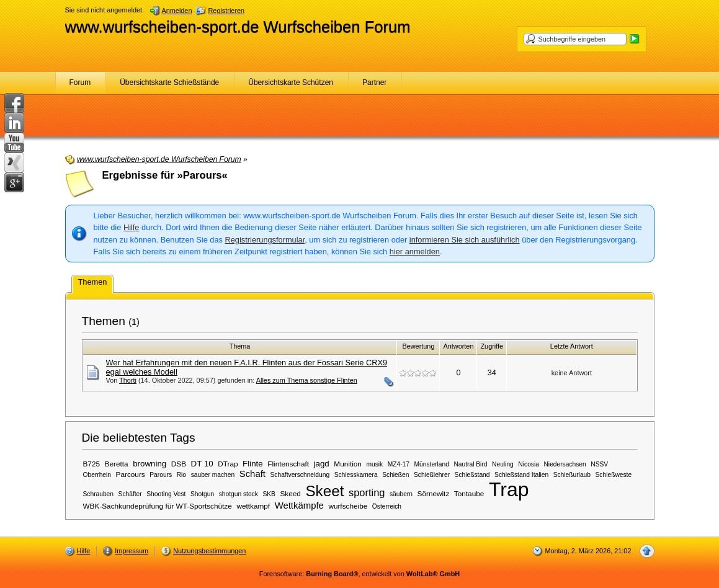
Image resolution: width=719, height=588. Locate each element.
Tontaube (469, 493)
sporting (367, 492)
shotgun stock (239, 494)
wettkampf (253, 506)
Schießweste (614, 475)
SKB (269, 494)
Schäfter (130, 494)
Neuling (503, 464)
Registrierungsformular (265, 240)
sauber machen (213, 475)
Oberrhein (97, 475)
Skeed (290, 493)
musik (374, 464)
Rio (181, 475)
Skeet (324, 491)
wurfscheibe (348, 506)
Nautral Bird (470, 464)
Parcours (131, 474)
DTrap (228, 464)
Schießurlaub (572, 475)
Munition (348, 464)
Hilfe (132, 227)
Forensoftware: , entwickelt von (359, 574)
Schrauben (99, 494)
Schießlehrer (432, 475)
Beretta (117, 464)
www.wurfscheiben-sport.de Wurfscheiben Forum (238, 27)
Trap (509, 489)
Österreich (387, 506)
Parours (161, 475)
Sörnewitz (434, 493)
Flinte (253, 464)
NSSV (599, 464)
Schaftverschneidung (300, 475)
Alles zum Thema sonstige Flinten (307, 380)
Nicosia (529, 464)
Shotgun (202, 494)
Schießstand (472, 475)
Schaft (252, 474)
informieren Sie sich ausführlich (465, 240)
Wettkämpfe (299, 506)
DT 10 (202, 464)
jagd (322, 464)
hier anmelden (415, 252)
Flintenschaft (288, 464)
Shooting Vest (166, 494)
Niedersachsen (565, 464)
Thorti (128, 380)
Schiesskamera (356, 475)
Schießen (395, 475)
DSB (179, 464)
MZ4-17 (399, 464)
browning (150, 464)
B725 (92, 464)
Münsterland (432, 464)
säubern (401, 494)
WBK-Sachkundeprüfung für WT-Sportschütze (158, 506)
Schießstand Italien (521, 475)
